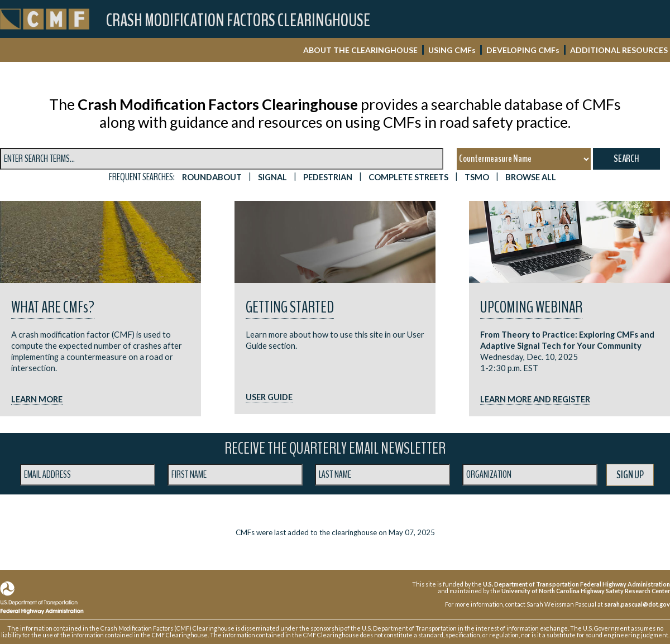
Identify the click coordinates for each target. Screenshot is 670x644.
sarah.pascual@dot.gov (637, 604)
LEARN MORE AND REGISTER (535, 399)
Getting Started (290, 307)
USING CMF (452, 50)
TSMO (477, 177)
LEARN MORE (37, 399)
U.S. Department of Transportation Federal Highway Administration (576, 584)
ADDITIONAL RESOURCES (619, 50)
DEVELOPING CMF (523, 50)
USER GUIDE (269, 397)
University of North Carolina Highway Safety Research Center (586, 591)
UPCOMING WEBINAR (531, 307)
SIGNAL (272, 177)
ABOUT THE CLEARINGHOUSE (360, 50)
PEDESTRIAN (328, 177)
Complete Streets (408, 177)
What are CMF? (53, 307)
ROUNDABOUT (212, 177)
